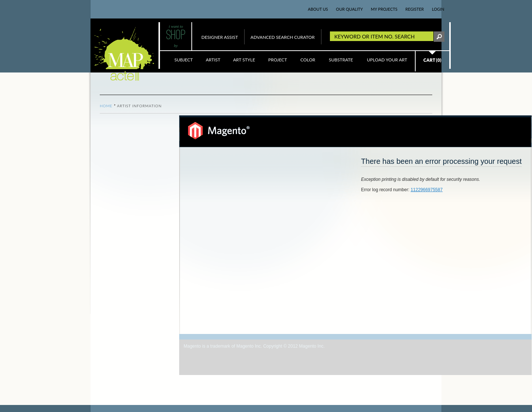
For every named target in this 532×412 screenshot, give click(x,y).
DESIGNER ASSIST (220, 37)
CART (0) (432, 60)
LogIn (438, 9)
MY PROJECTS (384, 9)
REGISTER (415, 9)
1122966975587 (427, 190)
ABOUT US (318, 9)
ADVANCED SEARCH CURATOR (283, 37)
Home (106, 106)
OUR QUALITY (349, 9)
